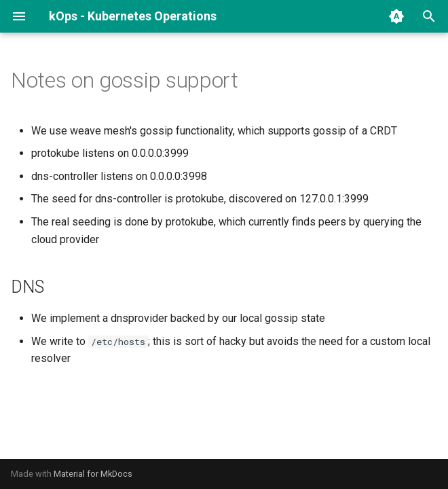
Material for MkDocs (93, 474)
